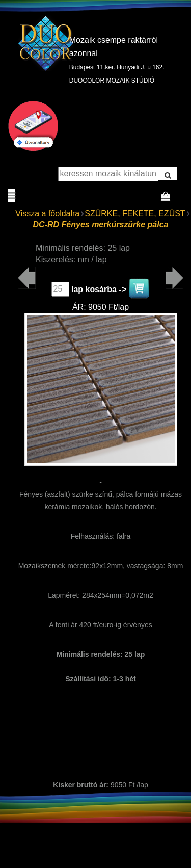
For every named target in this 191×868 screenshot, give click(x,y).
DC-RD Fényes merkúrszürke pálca (101, 225)
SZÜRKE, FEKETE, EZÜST (135, 213)
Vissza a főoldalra (47, 213)
